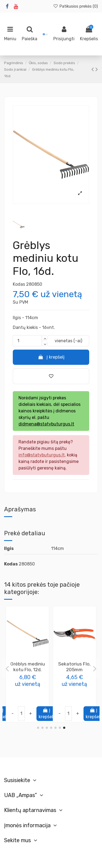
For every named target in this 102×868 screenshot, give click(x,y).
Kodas (19, 284)
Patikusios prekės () (75, 6)
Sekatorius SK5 (27, 664)
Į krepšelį (51, 357)
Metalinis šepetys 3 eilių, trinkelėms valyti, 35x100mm (74, 669)
